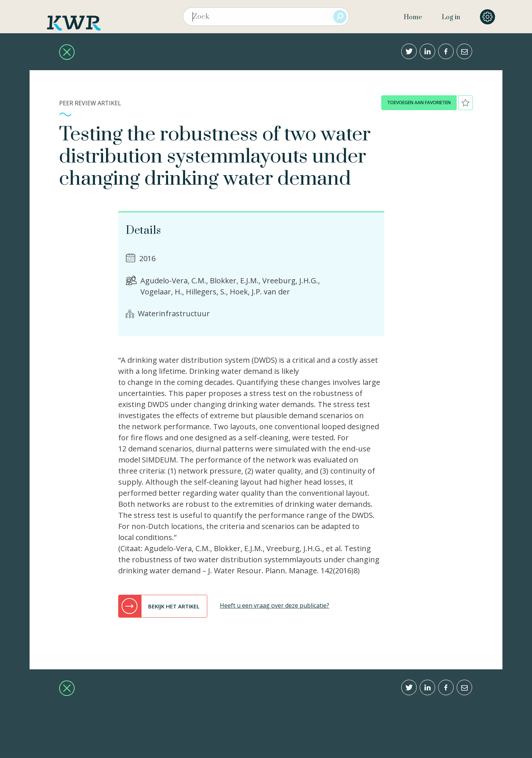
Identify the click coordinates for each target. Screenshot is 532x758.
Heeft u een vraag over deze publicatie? (274, 605)
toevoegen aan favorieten (419, 103)
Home (413, 17)
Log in (451, 17)
